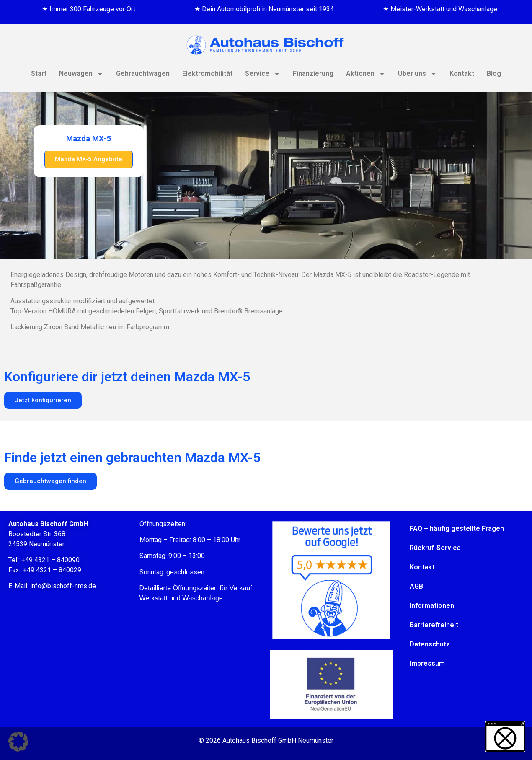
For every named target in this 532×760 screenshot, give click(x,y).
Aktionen (366, 74)
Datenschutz (430, 644)
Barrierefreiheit (434, 625)
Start (39, 74)
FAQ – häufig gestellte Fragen (457, 529)
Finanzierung (313, 74)
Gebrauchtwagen (143, 74)
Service (263, 74)
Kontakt (462, 74)
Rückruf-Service (435, 548)
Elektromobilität (207, 74)
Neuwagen (81, 74)
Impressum (427, 663)
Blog (494, 74)
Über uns (417, 74)
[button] (18, 742)
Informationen (432, 606)
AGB (416, 586)
